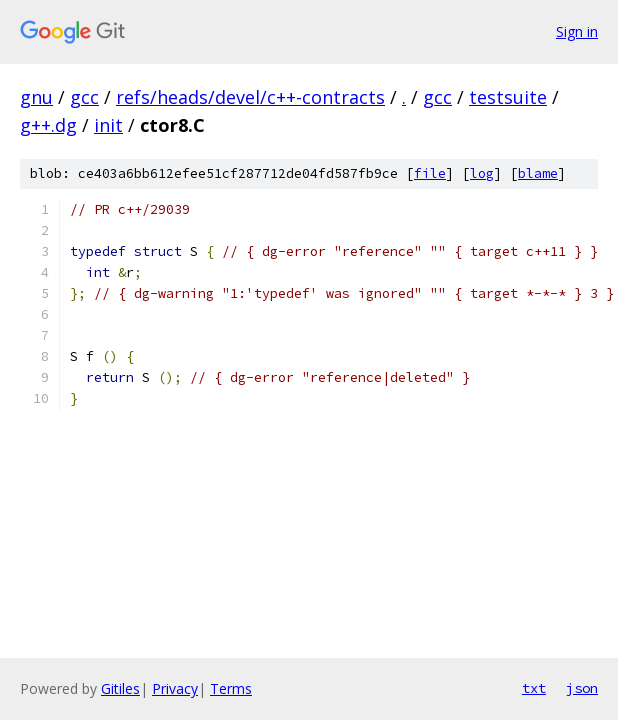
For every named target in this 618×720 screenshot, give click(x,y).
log (482, 173)
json (582, 688)
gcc (84, 97)
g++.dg (48, 125)
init (108, 125)
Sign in (577, 31)
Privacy (175, 688)
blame (538, 173)
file (430, 173)
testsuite (508, 97)
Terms (231, 688)
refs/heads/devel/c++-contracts (250, 97)
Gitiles (120, 688)
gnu (36, 97)
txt (534, 688)
